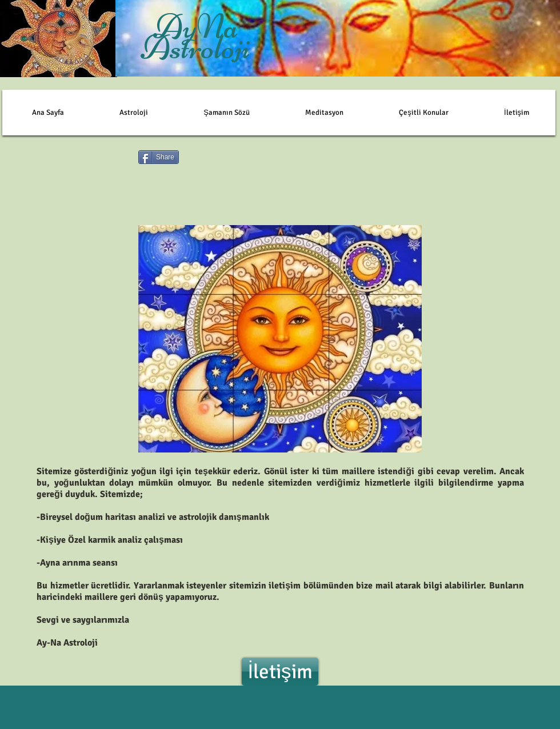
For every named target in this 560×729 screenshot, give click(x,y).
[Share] (159, 157)
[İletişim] (280, 672)
